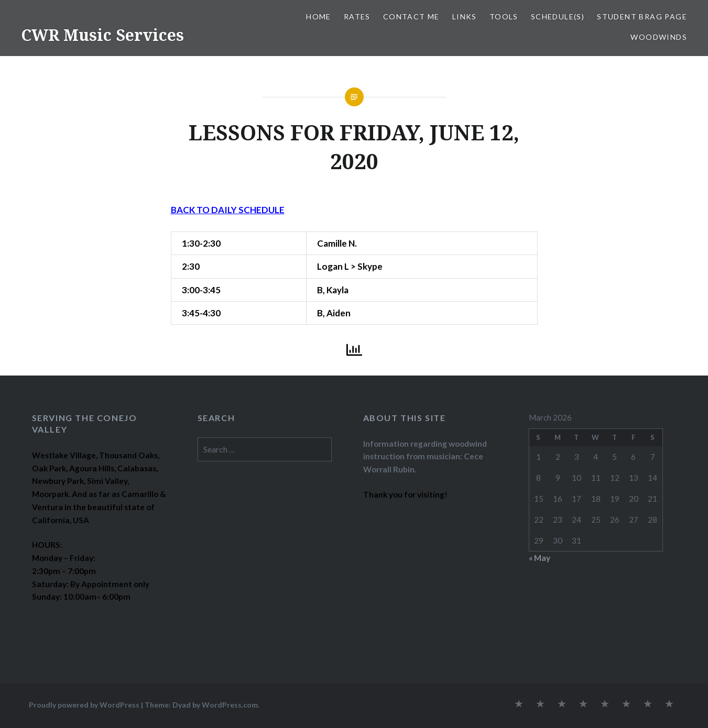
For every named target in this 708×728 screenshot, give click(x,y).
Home (319, 16)
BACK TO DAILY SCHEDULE (228, 210)
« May (540, 558)
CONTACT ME (411, 16)
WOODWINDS (659, 37)
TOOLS (504, 16)
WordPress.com (230, 705)
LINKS (465, 16)
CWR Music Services (102, 35)
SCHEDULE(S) (558, 16)
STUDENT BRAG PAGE (642, 16)
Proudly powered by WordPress (84, 705)
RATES (357, 16)
